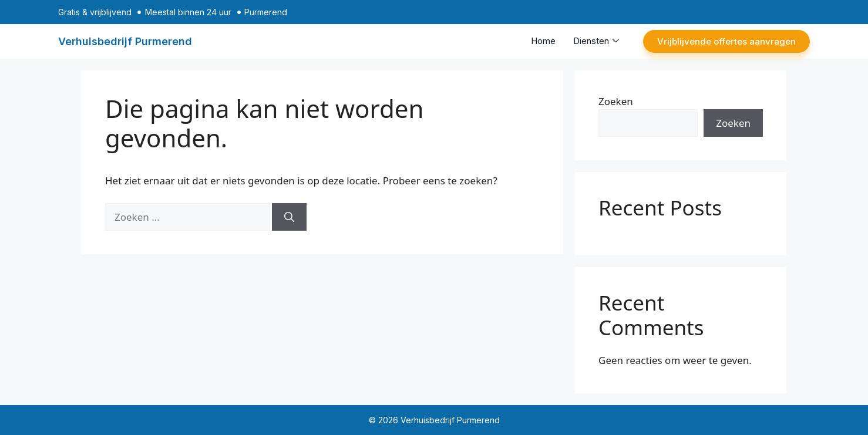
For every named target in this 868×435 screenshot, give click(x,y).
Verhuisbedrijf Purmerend (125, 41)
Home (543, 41)
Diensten (596, 41)
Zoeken (616, 101)
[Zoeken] (289, 217)
